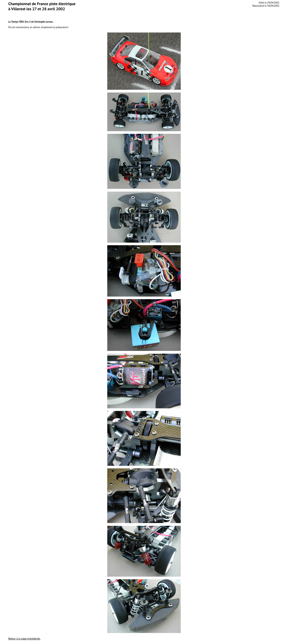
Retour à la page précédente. (24, 639)
